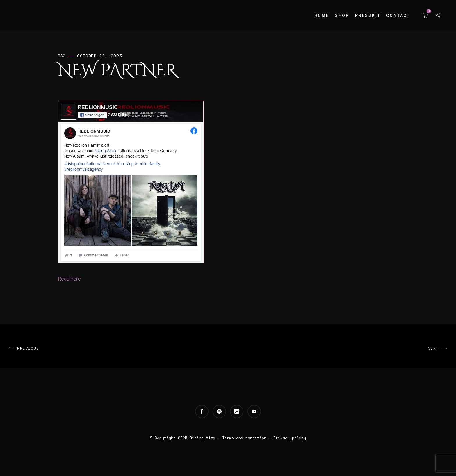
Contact (398, 15)
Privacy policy (290, 438)
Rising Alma (202, 438)
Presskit (368, 15)
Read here (69, 279)
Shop (342, 15)
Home (322, 15)
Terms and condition (244, 438)
